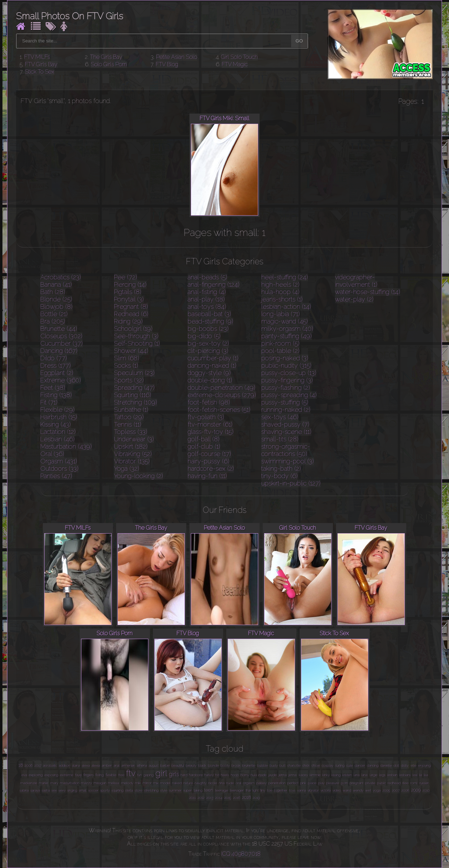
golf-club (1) (204, 446)
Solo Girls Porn (109, 64)
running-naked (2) (286, 410)
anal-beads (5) (207, 277)
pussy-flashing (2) (286, 388)
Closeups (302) (61, 336)
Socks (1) (126, 365)
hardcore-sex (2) (211, 469)
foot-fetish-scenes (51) (219, 410)
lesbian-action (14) (286, 307)
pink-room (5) (280, 343)
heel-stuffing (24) (285, 277)
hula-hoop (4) (280, 292)
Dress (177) (56, 365)
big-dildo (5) (204, 336)
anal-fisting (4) (207, 292)
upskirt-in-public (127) (291, 483)
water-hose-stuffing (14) (368, 292)
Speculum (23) (134, 373)
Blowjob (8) (56, 307)
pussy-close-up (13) (289, 373)
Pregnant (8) (131, 307)
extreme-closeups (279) (222, 395)
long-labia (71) (281, 314)
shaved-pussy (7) (285, 424)
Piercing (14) (130, 284)
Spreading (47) (134, 388)
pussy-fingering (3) (287, 380)
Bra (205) (53, 321)
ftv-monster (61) (210, 424)
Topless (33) (131, 432)
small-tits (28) (280, 439)
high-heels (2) (280, 284)
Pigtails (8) (128, 292)
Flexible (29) (58, 410)
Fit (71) (49, 402)
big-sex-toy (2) (208, 343)
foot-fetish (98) (209, 402)
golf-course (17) (209, 454)
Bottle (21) (54, 314)
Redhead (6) (131, 314)
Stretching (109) (136, 402)
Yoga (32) (127, 469)
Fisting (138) (56, 395)
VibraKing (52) (133, 454)
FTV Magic (235, 64)
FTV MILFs (37, 57)
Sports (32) (129, 380)
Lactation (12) (58, 432)
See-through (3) (136, 336)
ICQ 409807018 (241, 854)
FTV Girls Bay (41, 64)
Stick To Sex (40, 72)
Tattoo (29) (129, 417)
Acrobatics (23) (61, 277)
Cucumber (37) (62, 343)
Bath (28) (53, 292)
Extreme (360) (61, 380)
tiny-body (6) (280, 476)
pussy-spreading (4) (289, 395)
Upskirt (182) (131, 446)
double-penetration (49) (222, 388)
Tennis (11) (128, 424)
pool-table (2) (280, 351)
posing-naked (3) (285, 358)
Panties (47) (56, 476)
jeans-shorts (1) (282, 299)
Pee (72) (126, 277)
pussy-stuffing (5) (285, 402)
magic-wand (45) (285, 321)
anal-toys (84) (207, 307)
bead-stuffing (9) (210, 321)
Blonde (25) (56, 299)
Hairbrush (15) (59, 417)
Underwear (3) (134, 439)
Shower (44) (131, 351)
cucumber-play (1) (213, 358)
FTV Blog (167, 64)
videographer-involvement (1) (356, 281)
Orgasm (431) (59, 461)
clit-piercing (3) (208, 351)
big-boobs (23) (208, 329)
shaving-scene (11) (286, 432)
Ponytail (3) (129, 299)
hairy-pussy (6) (209, 461)
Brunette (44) (59, 329)
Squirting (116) (133, 395)
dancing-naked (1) (212, 365)
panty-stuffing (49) (287, 336)
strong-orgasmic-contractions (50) (286, 450)
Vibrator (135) (132, 461)
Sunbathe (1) (131, 410)
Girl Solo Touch (239, 57)
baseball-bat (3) (209, 314)
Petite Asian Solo (177, 57)
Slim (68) (127, 358)
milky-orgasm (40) (287, 329)
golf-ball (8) (204, 439)
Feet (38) (53, 388)
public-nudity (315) (286, 365)
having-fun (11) (207, 476)
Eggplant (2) (57, 373)
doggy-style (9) (209, 373)
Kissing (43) (56, 424)
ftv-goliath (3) (206, 417)
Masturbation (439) (66, 446)
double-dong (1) (210, 380)
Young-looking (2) (139, 476)
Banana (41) (56, 284)
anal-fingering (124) (214, 284)
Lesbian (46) (58, 439)
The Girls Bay (106, 57)
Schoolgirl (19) (133, 329)
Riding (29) (128, 321)
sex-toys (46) (280, 417)
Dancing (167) (59, 351)
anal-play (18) (206, 299)
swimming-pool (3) (288, 461)
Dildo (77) (54, 358)
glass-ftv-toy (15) (211, 432)
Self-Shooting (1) (137, 343)
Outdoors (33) (59, 469)
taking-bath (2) (281, 469)
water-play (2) (354, 299)
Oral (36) (52, 454)
